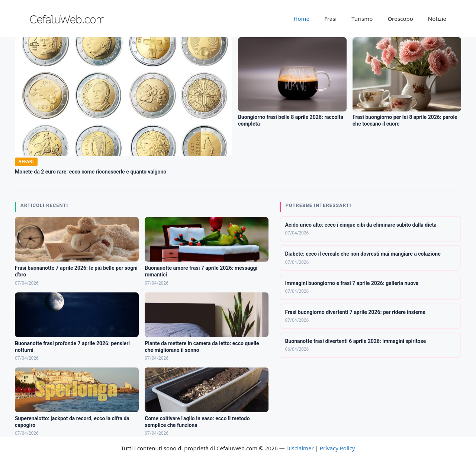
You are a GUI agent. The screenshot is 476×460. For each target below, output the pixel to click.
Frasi (330, 19)
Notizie (437, 19)
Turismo (362, 19)
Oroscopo (400, 19)
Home (301, 19)
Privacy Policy (337, 448)
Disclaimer (300, 448)
